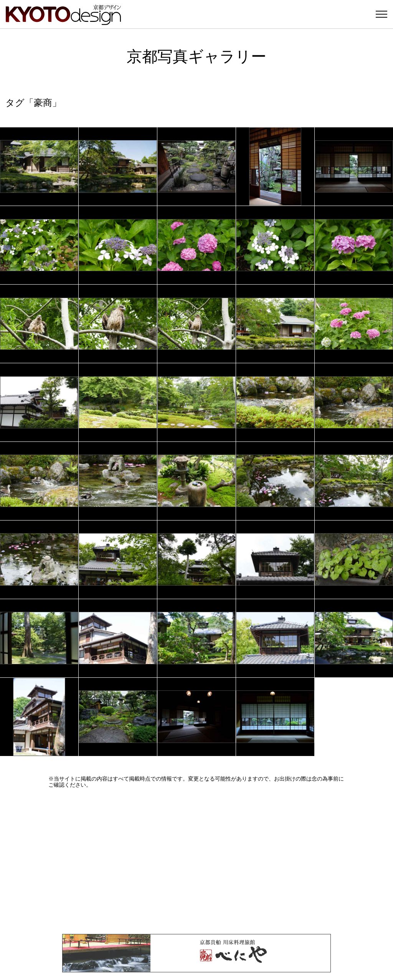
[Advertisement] (196, 861)
